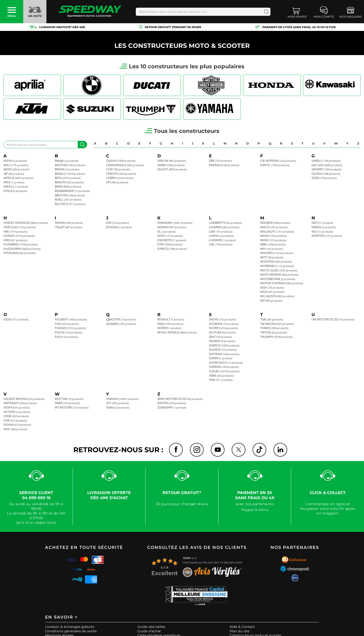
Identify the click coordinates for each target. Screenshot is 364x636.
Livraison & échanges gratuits (70, 627)
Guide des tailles (151, 627)
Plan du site (240, 632)
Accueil (9, 36)
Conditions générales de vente (71, 632)
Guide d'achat (149, 632)
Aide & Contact (242, 627)
